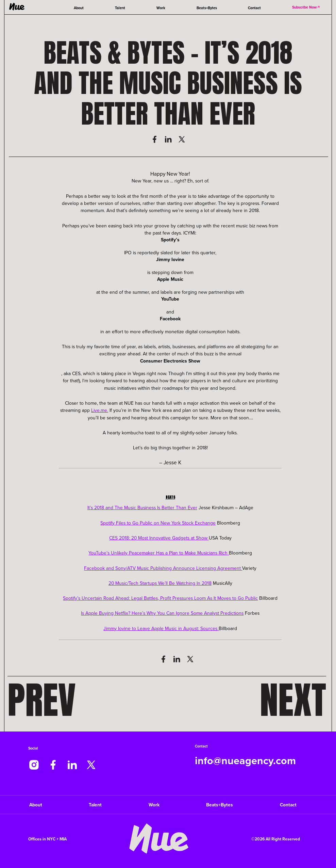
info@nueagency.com (245, 761)
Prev (42, 700)
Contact (254, 8)
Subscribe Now (306, 7)
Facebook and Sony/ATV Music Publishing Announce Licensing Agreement (163, 568)
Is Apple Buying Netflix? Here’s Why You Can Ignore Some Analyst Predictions (162, 613)
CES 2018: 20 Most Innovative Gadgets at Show (159, 538)
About (79, 8)
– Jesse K (170, 462)
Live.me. (100, 410)
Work (161, 8)
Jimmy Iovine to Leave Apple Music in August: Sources (161, 628)
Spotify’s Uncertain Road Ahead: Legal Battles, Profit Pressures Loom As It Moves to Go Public (160, 598)
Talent (120, 8)
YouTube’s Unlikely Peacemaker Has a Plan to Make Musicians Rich (158, 553)
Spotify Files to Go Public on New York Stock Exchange (158, 523)
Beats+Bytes (207, 8)
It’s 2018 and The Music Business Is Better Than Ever (142, 507)
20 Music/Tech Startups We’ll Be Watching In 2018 (160, 583)
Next (293, 700)
